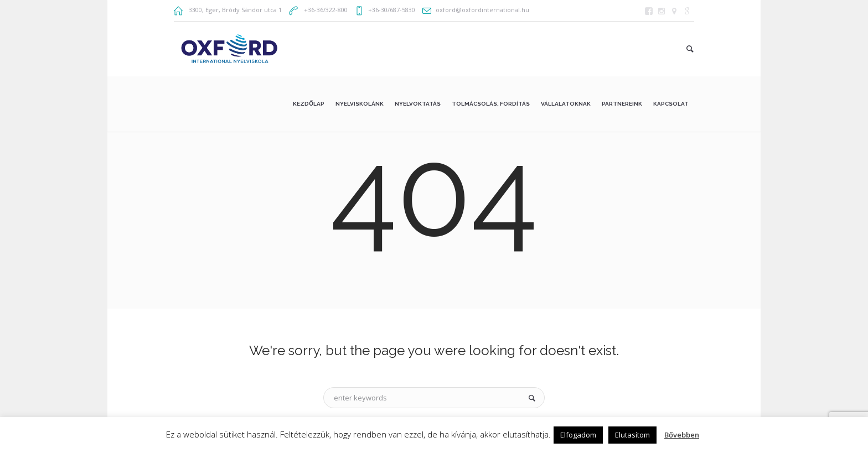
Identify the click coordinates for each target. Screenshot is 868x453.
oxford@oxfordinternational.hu (482, 10)
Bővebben (682, 435)
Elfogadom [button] (578, 435)
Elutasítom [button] (632, 435)
